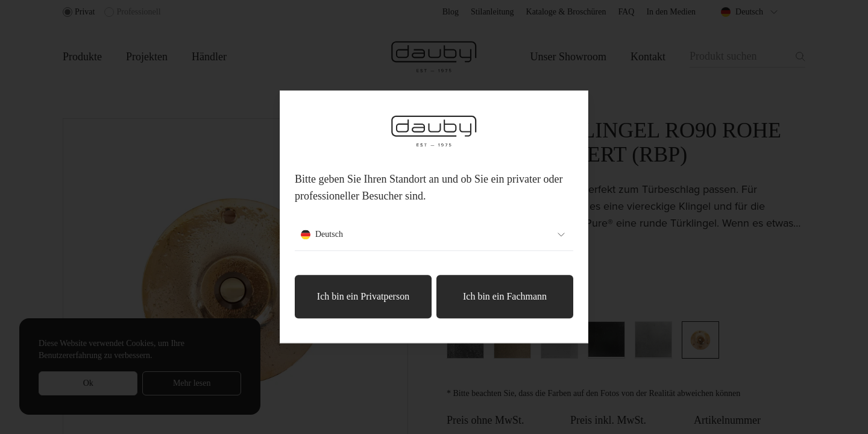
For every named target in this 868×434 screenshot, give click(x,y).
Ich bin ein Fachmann (505, 297)
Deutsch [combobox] (434, 235)
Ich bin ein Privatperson (363, 297)
